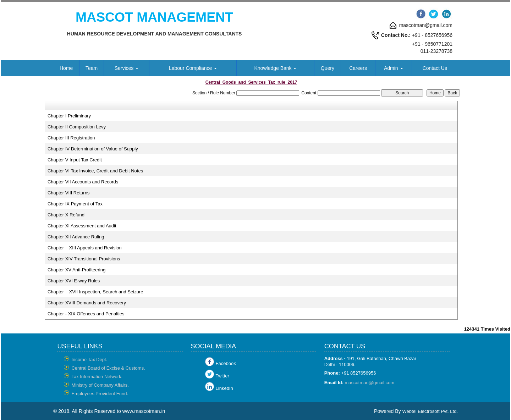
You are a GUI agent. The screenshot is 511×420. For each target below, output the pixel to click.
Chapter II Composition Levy (77, 127)
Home (66, 68)
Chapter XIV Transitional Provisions (84, 259)
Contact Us (435, 68)
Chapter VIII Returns (69, 193)
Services (127, 68)
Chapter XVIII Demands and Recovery (87, 303)
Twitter (222, 376)
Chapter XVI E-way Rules (74, 281)
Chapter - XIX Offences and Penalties (86, 314)
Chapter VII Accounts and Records (83, 182)
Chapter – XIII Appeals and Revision (85, 248)
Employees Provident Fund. (100, 394)
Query (328, 68)
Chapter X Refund (66, 215)
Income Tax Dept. (89, 360)
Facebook (226, 363)
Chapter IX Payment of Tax (75, 204)
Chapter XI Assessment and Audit (82, 226)
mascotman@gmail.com (370, 383)
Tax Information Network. (97, 377)
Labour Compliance (193, 68)
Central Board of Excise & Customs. (108, 368)
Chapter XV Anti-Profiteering (76, 270)
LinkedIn (224, 388)
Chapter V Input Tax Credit (75, 160)
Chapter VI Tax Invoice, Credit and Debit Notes (95, 171)
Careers (358, 68)
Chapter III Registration (71, 138)
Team (92, 68)
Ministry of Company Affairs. (100, 385)
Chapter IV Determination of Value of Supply (93, 149)
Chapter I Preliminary (69, 116)
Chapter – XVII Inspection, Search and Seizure (95, 292)
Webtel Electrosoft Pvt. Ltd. (430, 411)
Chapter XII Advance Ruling (76, 237)
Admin (394, 68)
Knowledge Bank (276, 68)
